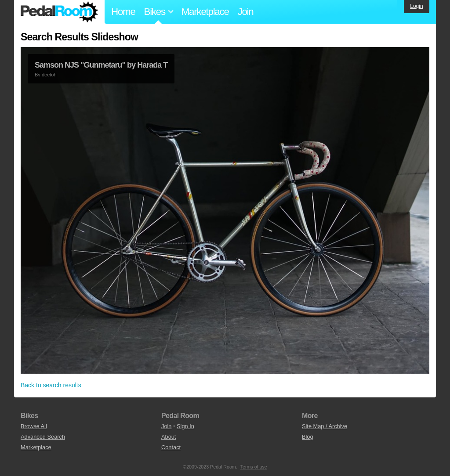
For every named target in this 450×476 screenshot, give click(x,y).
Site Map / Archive (325, 426)
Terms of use (254, 467)
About (169, 437)
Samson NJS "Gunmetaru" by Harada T (101, 65)
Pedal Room (59, 12)
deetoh (49, 75)
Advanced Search (43, 437)
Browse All (34, 426)
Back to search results (51, 385)
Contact (171, 447)
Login (416, 6)
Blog (308, 437)
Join (246, 12)
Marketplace (205, 12)
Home (123, 12)
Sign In (185, 426)
